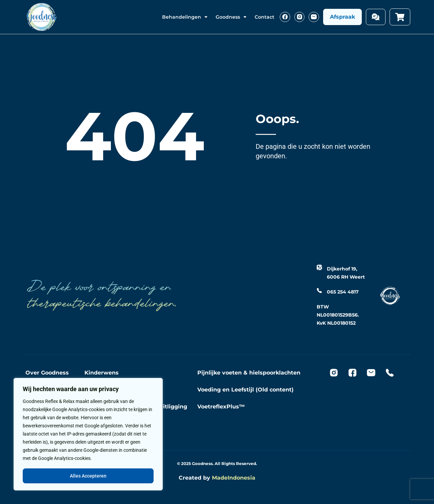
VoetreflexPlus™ (221, 407)
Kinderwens (102, 373)
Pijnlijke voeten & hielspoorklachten (249, 373)
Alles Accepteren (88, 476)
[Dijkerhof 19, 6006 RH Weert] (319, 267)
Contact (264, 17)
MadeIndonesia (234, 478)
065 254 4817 (343, 292)
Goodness (231, 17)
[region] (88, 435)
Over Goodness (47, 373)
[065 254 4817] (319, 290)
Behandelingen (185, 17)
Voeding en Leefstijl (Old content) (245, 390)
